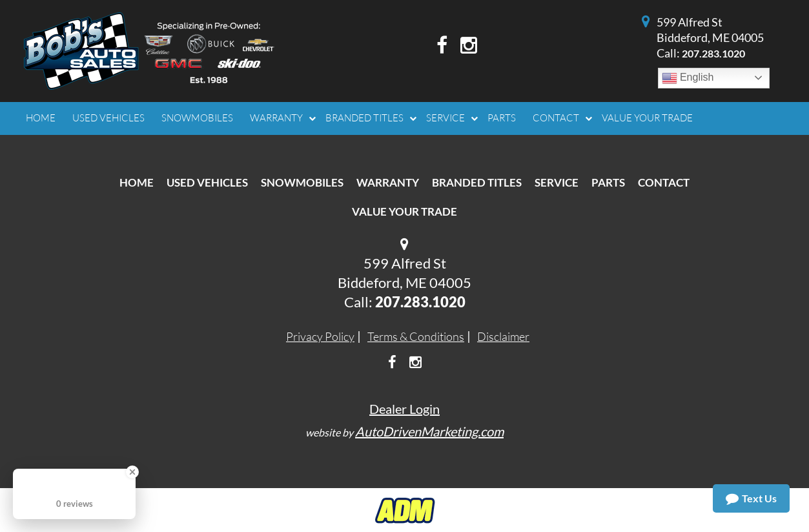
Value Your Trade (404, 211)
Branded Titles (477, 182)
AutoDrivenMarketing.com (429, 431)
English (688, 78)
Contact (664, 182)
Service (557, 182)
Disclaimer (503, 336)
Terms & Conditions (416, 336)
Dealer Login (404, 409)
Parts (608, 182)
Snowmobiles (302, 182)
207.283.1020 (713, 53)
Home (137, 182)
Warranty (388, 182)
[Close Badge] (132, 472)
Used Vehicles (207, 182)
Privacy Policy (320, 336)
